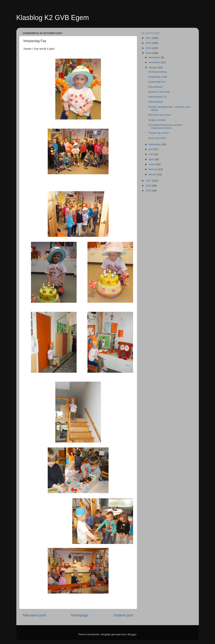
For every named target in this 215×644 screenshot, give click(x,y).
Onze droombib (157, 138)
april (152, 159)
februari (154, 169)
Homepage (80, 615)
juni (151, 149)
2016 (149, 186)
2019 (149, 48)
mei (151, 154)
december (155, 57)
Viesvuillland (155, 87)
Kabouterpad (155, 102)
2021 (149, 38)
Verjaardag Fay (157, 82)
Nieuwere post (35, 615)
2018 (149, 53)
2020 (149, 43)
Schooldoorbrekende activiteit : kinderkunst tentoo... (166, 126)
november (155, 62)
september (155, 144)
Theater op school (158, 133)
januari (153, 174)
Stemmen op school (159, 115)
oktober (154, 67)
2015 (149, 191)
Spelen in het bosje (159, 92)
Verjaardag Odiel (158, 77)
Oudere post (123, 615)
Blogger (132, 634)
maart (152, 164)
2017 (149, 181)
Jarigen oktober (157, 120)
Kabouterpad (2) (157, 97)
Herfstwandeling (157, 72)
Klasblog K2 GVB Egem (53, 18)
